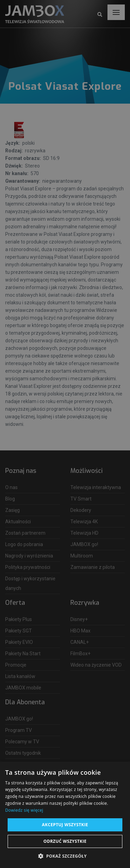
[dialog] (65, 434)
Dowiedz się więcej (24, 810)
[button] (65, 856)
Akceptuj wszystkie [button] (65, 825)
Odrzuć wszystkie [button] (65, 841)
